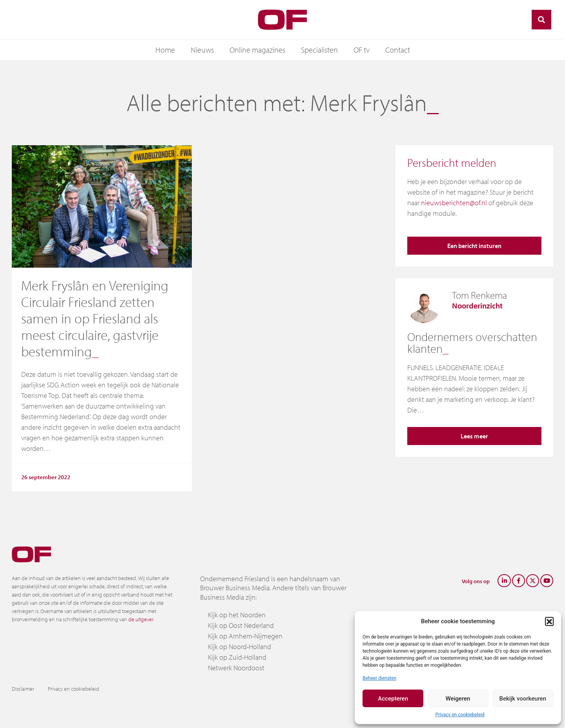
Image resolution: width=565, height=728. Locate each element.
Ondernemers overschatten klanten (472, 343)
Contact (398, 50)
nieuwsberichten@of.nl (454, 203)
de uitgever (141, 619)
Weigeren (458, 699)
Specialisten (319, 50)
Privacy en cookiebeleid (460, 715)
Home (165, 50)
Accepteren (393, 699)
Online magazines (257, 50)
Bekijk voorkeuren (523, 699)
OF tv (362, 50)
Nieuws (202, 50)
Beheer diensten (379, 678)
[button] (549, 621)
